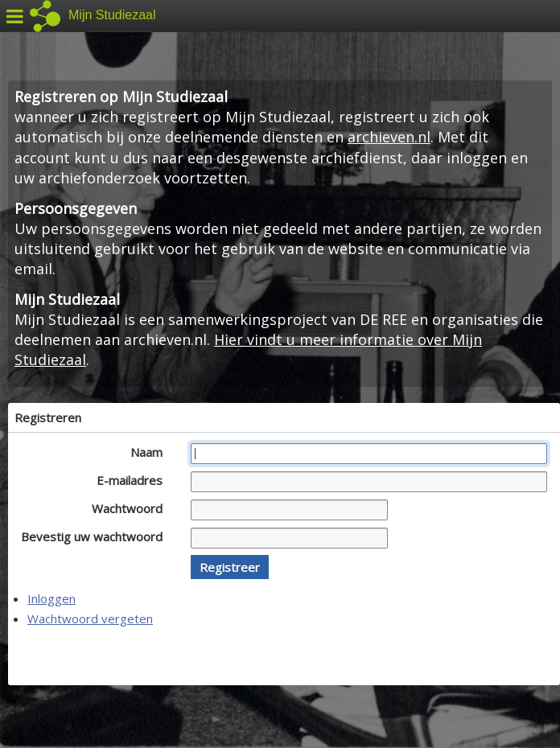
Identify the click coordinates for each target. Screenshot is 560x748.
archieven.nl (389, 137)
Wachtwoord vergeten (90, 619)
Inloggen (51, 598)
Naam (151, 452)
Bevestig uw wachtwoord (96, 536)
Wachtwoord (132, 508)
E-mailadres (134, 480)
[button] (230, 567)
